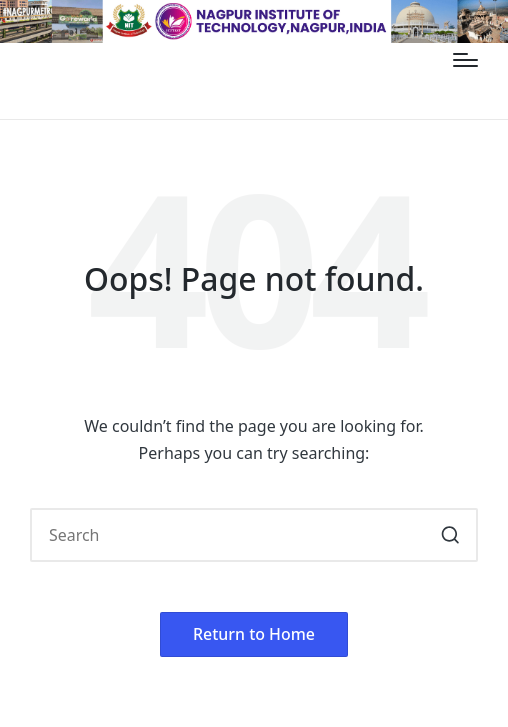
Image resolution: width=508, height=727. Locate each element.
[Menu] (465, 60)
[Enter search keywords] (254, 535)
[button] (450, 535)
